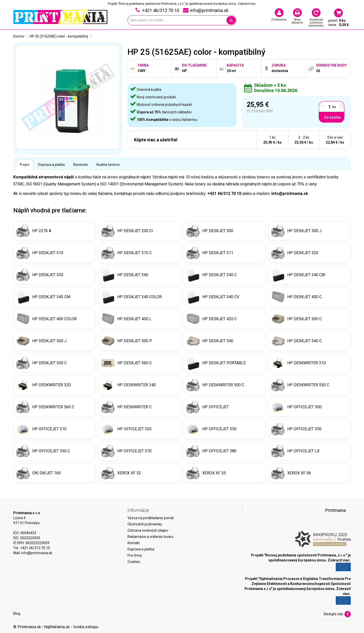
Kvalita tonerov (108, 165)
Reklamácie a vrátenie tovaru (150, 537)
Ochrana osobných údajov (148, 530)
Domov (19, 36)
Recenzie (81, 165)
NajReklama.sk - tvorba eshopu (71, 627)
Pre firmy (135, 555)
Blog (17, 613)
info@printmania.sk (37, 553)
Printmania (335, 510)
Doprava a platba (51, 165)
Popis (25, 165)
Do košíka (332, 117)
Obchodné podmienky (145, 524)
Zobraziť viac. (247, 4)
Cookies (134, 562)
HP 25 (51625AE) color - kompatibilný (59, 36)
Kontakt (134, 543)
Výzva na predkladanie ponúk (151, 518)
